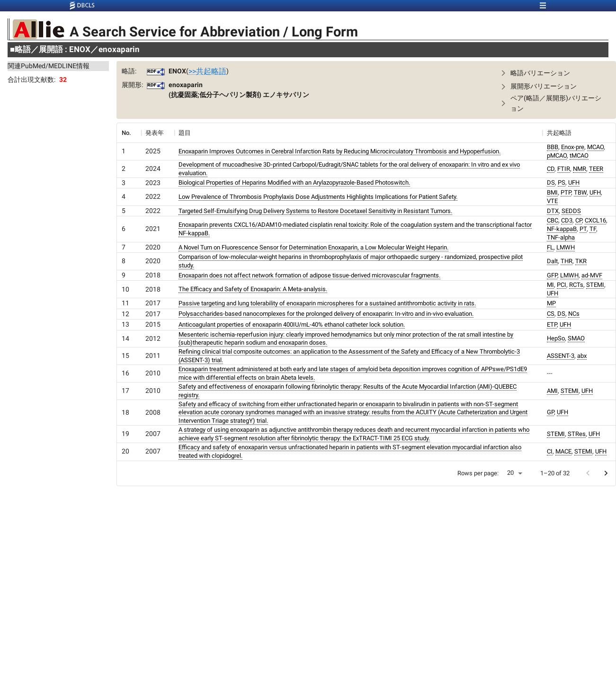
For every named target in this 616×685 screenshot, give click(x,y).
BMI (552, 192)
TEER (596, 169)
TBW (580, 192)
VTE (552, 201)
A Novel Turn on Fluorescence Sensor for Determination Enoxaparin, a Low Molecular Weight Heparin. (313, 247)
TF (593, 229)
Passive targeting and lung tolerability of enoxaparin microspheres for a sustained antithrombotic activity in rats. (327, 303)
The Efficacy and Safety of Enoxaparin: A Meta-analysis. (253, 289)
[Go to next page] (606, 473)
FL (550, 247)
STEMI (595, 285)
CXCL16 (595, 220)
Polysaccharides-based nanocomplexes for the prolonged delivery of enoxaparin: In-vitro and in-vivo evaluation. (326, 314)
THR (567, 261)
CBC (553, 220)
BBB (553, 147)
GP (550, 412)
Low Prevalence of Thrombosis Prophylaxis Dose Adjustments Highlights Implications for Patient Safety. (318, 197)
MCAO (595, 147)
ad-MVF (592, 275)
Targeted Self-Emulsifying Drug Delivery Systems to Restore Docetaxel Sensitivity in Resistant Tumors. (315, 211)
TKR (581, 261)
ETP (552, 325)
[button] (552, 73)
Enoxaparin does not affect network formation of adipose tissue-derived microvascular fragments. (309, 275)
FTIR (564, 169)
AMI (552, 391)
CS (551, 314)
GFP (552, 275)
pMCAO (557, 156)
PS (562, 182)
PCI (562, 285)
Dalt (552, 261)
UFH (574, 182)
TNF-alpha (561, 237)
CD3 (567, 220)
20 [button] (510, 473)
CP (579, 220)
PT (583, 229)
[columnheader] (129, 133)
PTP (566, 192)
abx (582, 356)
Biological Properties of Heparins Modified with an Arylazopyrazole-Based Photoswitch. (294, 182)
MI (550, 285)
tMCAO (579, 156)
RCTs (576, 285)
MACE (563, 451)
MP (551, 303)
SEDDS (571, 211)
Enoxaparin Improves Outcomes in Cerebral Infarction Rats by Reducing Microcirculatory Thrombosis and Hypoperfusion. (339, 151)
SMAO (576, 338)
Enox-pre (573, 147)
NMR (580, 169)
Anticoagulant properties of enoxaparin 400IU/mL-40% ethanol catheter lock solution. (292, 325)
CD (551, 169)
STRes (577, 434)
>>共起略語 (207, 71)
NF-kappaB (562, 229)
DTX (553, 211)
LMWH (566, 247)
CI (550, 451)
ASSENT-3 (561, 356)
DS (551, 182)
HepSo (556, 338)
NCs (574, 314)
